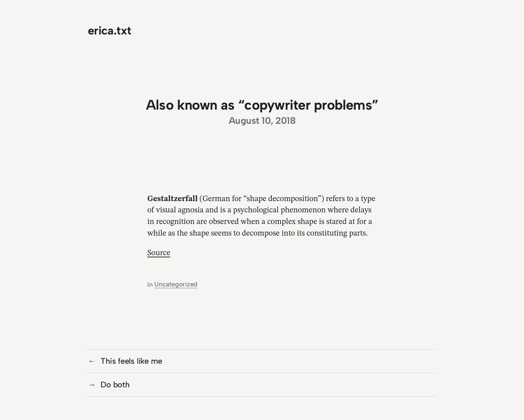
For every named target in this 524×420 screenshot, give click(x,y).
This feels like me (131, 361)
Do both (115, 385)
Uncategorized (176, 284)
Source (159, 253)
